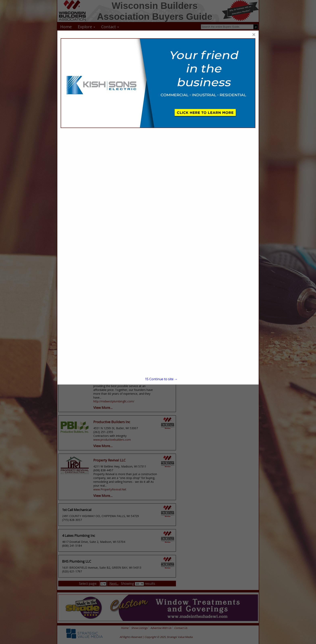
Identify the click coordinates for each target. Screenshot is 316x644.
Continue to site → (161, 379)
